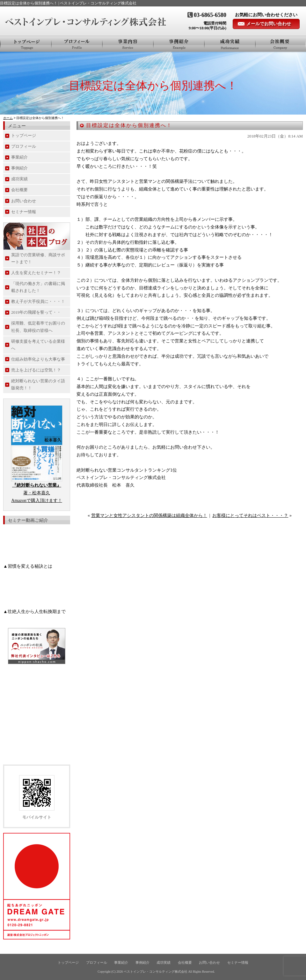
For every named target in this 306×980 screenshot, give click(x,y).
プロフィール (77, 44)
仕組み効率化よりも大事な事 (38, 359)
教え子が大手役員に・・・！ (38, 301)
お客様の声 (230, 44)
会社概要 (281, 44)
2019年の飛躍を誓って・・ (36, 312)
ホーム (8, 118)
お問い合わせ (24, 201)
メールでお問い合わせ (269, 24)
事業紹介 (128, 44)
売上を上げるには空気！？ (36, 370)
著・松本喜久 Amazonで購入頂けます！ (36, 493)
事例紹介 (179, 44)
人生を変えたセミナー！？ (36, 273)
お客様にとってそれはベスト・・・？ (250, 516)
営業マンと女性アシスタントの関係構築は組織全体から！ (149, 516)
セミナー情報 (24, 212)
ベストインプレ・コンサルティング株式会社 (156, 972)
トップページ (26, 44)
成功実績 (19, 179)
